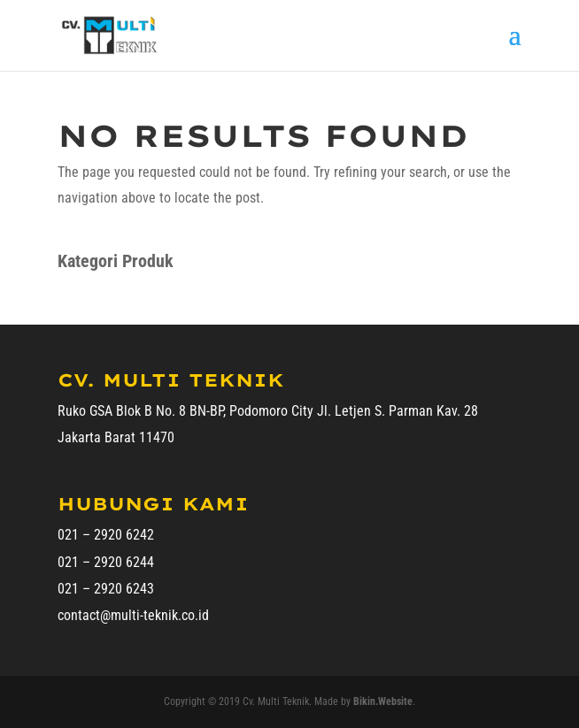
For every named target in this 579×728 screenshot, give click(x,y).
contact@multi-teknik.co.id (133, 615)
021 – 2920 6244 (106, 562)
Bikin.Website (383, 701)
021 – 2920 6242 (106, 535)
